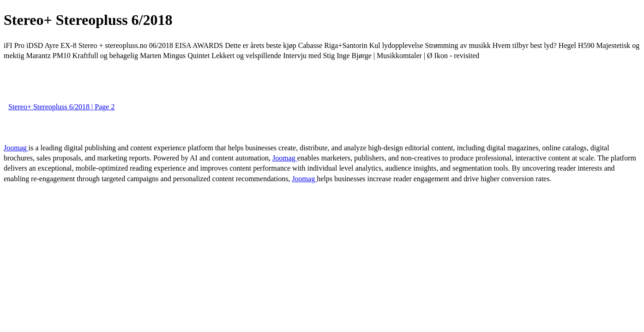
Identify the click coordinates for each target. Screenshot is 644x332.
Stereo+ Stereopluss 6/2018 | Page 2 (61, 107)
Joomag (16, 148)
